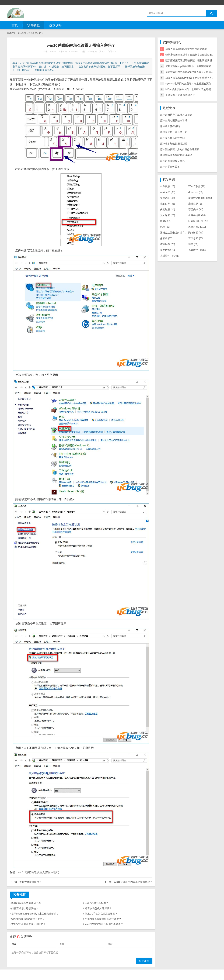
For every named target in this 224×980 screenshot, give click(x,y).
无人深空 (168, 215)
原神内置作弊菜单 (170, 167)
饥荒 (165, 227)
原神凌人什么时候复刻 (172, 138)
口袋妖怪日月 (198, 221)
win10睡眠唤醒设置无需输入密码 (38, 872)
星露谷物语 (197, 215)
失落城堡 (168, 209)
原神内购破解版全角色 (172, 161)
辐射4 (166, 221)
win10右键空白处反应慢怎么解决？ (104, 924)
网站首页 (22, 33)
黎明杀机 (168, 198)
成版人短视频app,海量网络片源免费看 (186, 49)
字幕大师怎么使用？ (30, 882)
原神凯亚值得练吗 (170, 126)
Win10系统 (197, 186)
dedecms (196, 192)
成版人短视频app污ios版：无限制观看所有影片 (191, 78)
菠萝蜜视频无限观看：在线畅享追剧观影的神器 (191, 55)
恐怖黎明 (196, 233)
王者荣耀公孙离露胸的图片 (180, 95)
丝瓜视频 (168, 186)
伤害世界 (168, 244)
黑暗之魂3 (197, 227)
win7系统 (168, 192)
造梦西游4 (168, 250)
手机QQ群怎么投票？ (97, 903)
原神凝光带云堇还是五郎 (174, 132)
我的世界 (168, 204)
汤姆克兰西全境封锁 (174, 233)
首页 (15, 25)
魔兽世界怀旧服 (200, 198)
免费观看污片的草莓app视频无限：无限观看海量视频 (194, 72)
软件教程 (33, 25)
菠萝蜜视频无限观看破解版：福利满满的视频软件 (192, 60)
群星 (193, 244)
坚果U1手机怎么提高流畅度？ (101, 914)
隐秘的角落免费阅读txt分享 (26, 903)
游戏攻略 (55, 25)
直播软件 (170, 256)
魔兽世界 (196, 204)
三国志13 (196, 238)
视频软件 (198, 250)
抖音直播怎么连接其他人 (25, 908)
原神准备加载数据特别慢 (174, 144)
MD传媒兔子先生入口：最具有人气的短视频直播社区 (194, 89)
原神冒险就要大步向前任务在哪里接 (180, 149)
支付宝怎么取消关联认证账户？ (29, 924)
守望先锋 (196, 209)
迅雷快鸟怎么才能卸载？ (98, 908)
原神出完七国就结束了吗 (174, 120)
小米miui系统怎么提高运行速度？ (103, 919)
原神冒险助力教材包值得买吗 (176, 155)
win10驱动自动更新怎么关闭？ (28, 919)
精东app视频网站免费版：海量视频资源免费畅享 (192, 84)
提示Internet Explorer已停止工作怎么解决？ (35, 914)
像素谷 (166, 238)
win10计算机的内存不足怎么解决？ (133, 882)
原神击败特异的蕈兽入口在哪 (176, 115)
